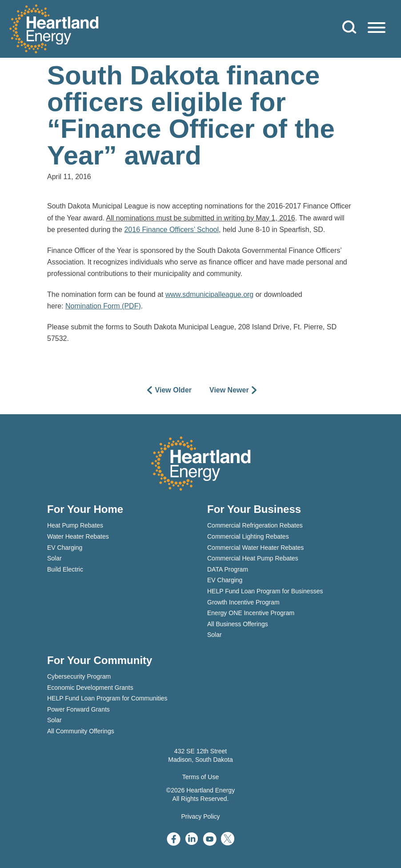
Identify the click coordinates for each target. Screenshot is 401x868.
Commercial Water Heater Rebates (255, 548)
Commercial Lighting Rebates (248, 536)
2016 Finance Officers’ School (171, 230)
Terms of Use (200, 777)
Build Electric (65, 569)
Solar (54, 558)
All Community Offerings (81, 731)
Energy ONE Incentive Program (251, 613)
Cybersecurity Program (79, 676)
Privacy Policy (200, 816)
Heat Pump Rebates (75, 525)
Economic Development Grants (90, 688)
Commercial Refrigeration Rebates (255, 525)
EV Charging (65, 548)
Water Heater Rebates (78, 536)
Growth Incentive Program (243, 602)
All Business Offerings (238, 624)
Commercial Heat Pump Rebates (253, 558)
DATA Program (228, 569)
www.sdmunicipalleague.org (209, 294)
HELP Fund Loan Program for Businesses (265, 591)
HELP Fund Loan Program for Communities (107, 698)
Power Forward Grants (78, 709)
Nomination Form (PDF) (103, 306)
